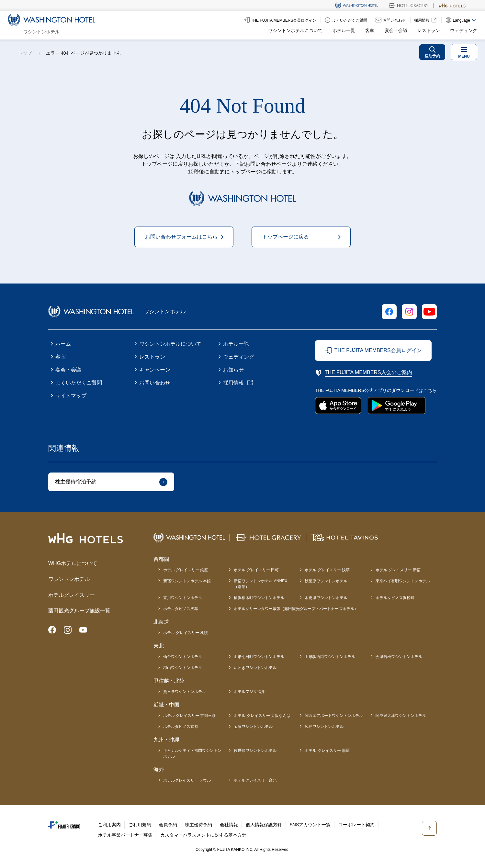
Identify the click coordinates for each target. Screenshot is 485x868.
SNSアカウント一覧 (310, 825)
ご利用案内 (109, 825)
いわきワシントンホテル (255, 668)
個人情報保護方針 (264, 825)
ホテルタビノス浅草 (181, 609)
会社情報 (229, 825)
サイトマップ (71, 396)
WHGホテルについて (73, 563)
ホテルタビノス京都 (181, 727)
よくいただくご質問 (79, 383)
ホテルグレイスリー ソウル (187, 780)
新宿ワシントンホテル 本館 (187, 581)
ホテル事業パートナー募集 (125, 835)
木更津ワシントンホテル (326, 598)
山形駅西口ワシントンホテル (330, 657)
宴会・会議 (396, 30)
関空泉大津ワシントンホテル (401, 716)
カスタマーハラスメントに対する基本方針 (203, 835)
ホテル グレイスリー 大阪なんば (262, 716)
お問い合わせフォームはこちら (181, 237)
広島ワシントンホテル (324, 727)
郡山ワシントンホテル (183, 668)
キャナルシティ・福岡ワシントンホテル (192, 753)
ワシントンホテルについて (295, 30)
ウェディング (464, 30)
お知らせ (233, 370)
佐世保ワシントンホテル (255, 751)
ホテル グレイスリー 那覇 (327, 751)
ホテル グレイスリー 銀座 (186, 570)
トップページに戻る (286, 237)
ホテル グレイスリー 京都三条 (190, 716)
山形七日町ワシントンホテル (259, 657)
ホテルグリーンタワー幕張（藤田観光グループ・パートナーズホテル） (296, 609)
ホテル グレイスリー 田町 (256, 570)
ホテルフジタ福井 (249, 692)
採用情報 (233, 383)
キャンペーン (155, 370)
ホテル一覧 (344, 30)
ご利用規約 (140, 825)
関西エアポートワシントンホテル (334, 716)
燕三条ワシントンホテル (185, 692)
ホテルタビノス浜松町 (395, 598)
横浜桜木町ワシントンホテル (259, 598)
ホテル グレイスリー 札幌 (186, 633)
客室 (370, 30)
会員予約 (168, 825)
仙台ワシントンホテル (183, 657)
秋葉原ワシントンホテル (326, 581)
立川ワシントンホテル (183, 598)
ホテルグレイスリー (72, 595)
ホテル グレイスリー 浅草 (327, 570)
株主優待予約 (198, 825)
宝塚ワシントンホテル (253, 727)
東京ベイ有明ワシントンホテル (403, 581)
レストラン (429, 30)
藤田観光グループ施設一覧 (79, 611)
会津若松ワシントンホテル (399, 657)
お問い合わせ (155, 383)
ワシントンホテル (69, 579)
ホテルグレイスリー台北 (255, 780)
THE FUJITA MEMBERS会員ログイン (378, 350)
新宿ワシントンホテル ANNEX (260, 584)
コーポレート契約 (356, 825)
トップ (25, 53)
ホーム (63, 344)
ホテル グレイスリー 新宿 (398, 570)
